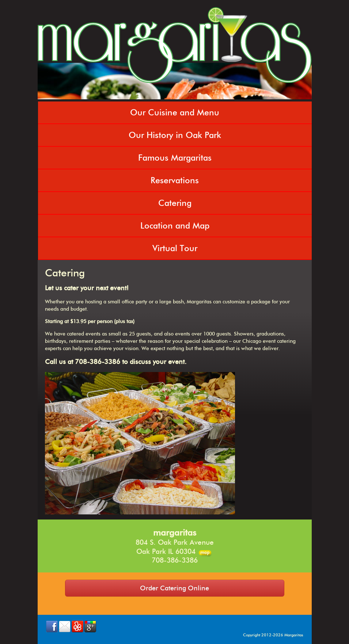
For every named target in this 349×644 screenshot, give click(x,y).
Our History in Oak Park (175, 135)
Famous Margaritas (175, 158)
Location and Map (175, 226)
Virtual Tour (175, 248)
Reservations (175, 180)
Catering (175, 203)
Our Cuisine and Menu (175, 112)
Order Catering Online (174, 588)
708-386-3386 (175, 560)
